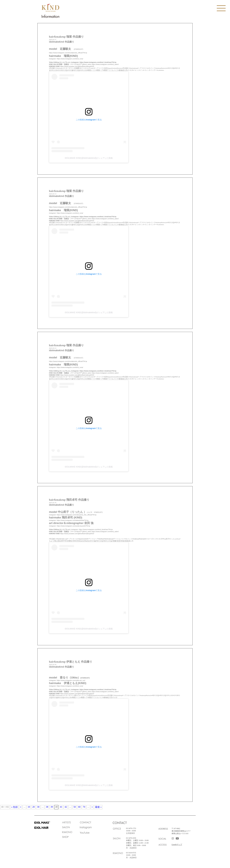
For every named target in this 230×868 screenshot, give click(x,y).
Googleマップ (177, 845)
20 (33, 807)
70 (84, 807)
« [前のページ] (21, 807)
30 (38, 807)
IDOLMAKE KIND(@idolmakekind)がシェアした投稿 (89, 158)
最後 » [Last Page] (98, 807)
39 (52, 807)
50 (75, 807)
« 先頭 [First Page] (14, 807)
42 (66, 807)
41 (61, 807)
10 (29, 807)
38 (47, 807)
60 (79, 807)
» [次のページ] (92, 807)
